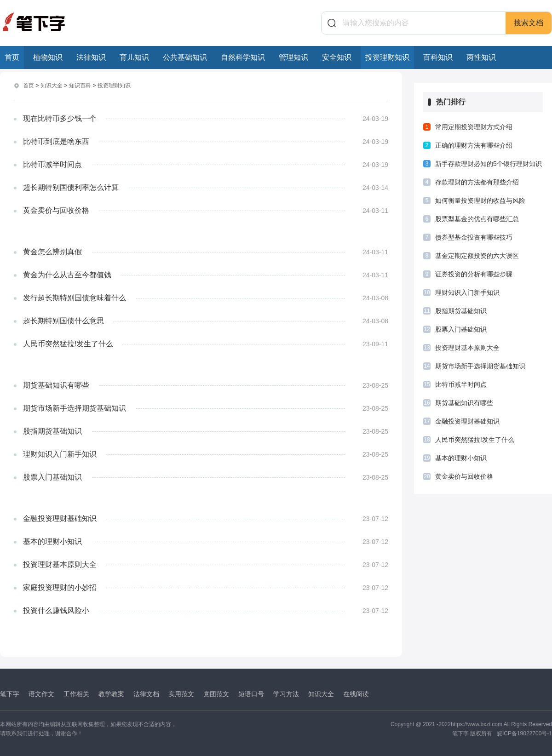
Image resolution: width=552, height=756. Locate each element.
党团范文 (216, 693)
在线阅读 (356, 693)
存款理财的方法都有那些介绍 (477, 182)
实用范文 (181, 693)
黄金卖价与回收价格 (56, 210)
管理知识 (293, 57)
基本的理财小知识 (52, 541)
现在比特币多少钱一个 (60, 118)
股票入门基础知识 (52, 477)
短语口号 (251, 693)
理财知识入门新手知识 (60, 454)
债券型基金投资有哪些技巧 (474, 237)
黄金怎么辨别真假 (52, 251)
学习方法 (286, 693)
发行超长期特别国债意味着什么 (75, 297)
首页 (12, 57)
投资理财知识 (387, 57)
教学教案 (111, 693)
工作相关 (76, 693)
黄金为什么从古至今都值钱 (67, 274)
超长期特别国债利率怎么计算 (71, 187)
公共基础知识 (185, 57)
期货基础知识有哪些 (56, 385)
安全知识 (337, 57)
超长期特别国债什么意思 (63, 320)
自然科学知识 (243, 57)
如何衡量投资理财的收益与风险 (480, 200)
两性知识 (481, 57)
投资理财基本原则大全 (60, 564)
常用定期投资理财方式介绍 (474, 127)
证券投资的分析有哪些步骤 (474, 274)
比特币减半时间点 (52, 164)
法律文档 (146, 693)
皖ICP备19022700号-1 (524, 733)
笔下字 (10, 693)
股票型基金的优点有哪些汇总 (477, 219)
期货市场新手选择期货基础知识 (75, 408)
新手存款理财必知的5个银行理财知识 (489, 164)
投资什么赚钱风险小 (56, 610)
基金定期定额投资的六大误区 (477, 256)
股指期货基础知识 (52, 431)
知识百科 (80, 86)
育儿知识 (134, 57)
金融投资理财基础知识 (60, 518)
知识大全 (52, 86)
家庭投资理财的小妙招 (60, 587)
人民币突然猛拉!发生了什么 (68, 343)
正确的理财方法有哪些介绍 (474, 145)
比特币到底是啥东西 (56, 141)
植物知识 (48, 57)
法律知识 (91, 57)
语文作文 (41, 693)
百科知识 (438, 57)
